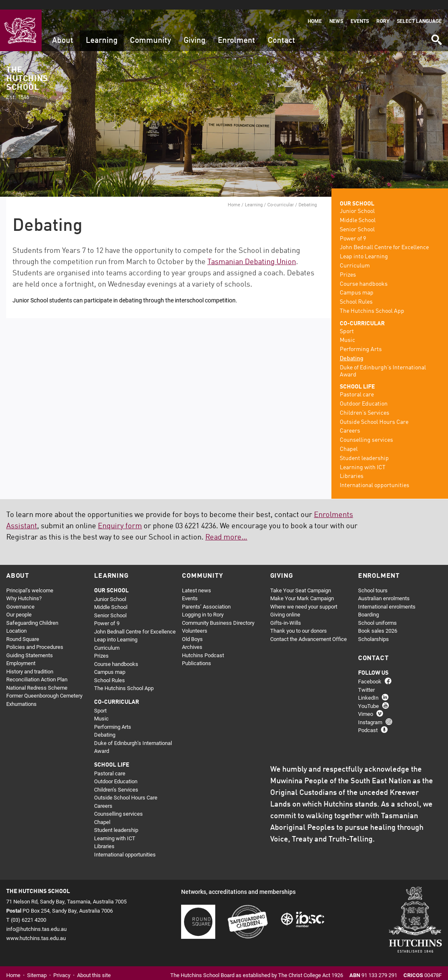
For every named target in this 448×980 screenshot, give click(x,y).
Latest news (197, 581)
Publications (197, 654)
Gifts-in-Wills (286, 613)
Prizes (348, 265)
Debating (352, 349)
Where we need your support (304, 597)
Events (360, 11)
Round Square (23, 629)
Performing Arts (361, 340)
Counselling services (366, 431)
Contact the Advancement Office (309, 629)
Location (16, 621)
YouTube (368, 696)
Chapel (349, 440)
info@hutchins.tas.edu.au (36, 919)
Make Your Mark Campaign (302, 589)
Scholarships (373, 629)
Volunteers (195, 621)
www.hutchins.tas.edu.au (36, 929)
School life (357, 378)
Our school (357, 194)
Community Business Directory (218, 613)
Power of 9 (353, 229)
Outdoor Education (364, 395)
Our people (19, 605)
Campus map (357, 284)
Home (315, 11)
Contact (281, 31)
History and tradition (30, 662)
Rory (383, 11)
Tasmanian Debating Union (252, 252)
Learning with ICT (363, 458)
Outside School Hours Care (374, 413)
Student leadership (364, 449)
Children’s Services (365, 403)
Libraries (352, 467)
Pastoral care (357, 386)
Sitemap (37, 966)
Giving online (285, 605)
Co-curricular (281, 195)
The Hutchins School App (372, 302)
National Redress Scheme (37, 678)
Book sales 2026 (378, 621)
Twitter (366, 680)
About (63, 31)
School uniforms (377, 613)
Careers (350, 422)
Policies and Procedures (35, 638)
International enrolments (387, 597)
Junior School (357, 202)
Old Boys (192, 629)
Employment (21, 654)
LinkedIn (368, 688)
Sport (347, 322)
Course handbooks (364, 275)
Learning (102, 31)
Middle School (358, 211)
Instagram (370, 713)
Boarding (368, 605)
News (336, 11)
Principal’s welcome (30, 581)
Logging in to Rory (203, 605)
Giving (194, 31)
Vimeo (366, 705)
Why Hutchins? (24, 589)
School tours (373, 581)
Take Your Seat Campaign (301, 581)
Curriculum (355, 257)
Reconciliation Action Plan (37, 670)
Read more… (226, 528)
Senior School (357, 220)
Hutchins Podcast (203, 646)
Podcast (368, 721)
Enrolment (236, 31)
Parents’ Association (206, 597)
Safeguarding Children (32, 613)
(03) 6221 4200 (29, 910)
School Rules (356, 293)
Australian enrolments (384, 589)
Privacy (62, 966)
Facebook (370, 672)
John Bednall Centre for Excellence (384, 238)
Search (436, 27)
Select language (419, 11)
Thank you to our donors (299, 621)
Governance (20, 597)
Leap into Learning (364, 247)
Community (151, 31)
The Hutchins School (27, 74)
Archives (192, 638)
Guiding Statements (30, 646)
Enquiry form (120, 517)
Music (347, 331)
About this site (94, 966)
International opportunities (375, 476)
